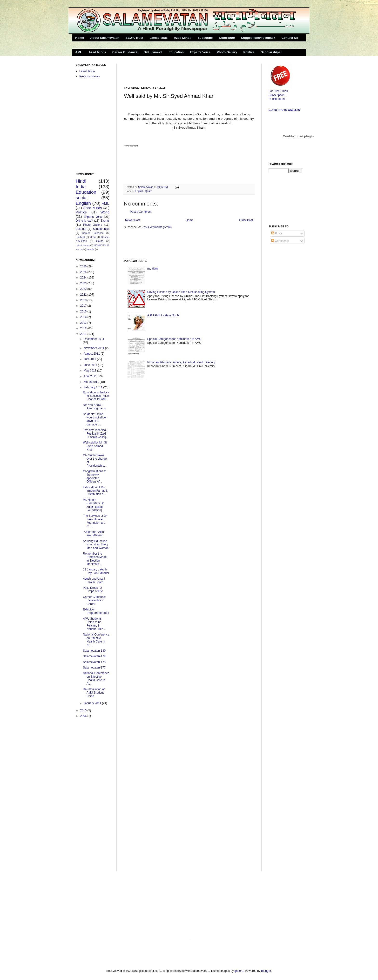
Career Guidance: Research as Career (94, 600)
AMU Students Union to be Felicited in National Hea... (94, 624)
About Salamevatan (105, 38)
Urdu (93, 237)
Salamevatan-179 (94, 656)
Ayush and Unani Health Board (94, 580)
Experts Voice (200, 52)
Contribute (227, 38)
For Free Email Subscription (280, 91)
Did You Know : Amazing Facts (94, 407)
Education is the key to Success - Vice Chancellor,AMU (96, 396)
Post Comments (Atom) (157, 227)
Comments (280, 241)
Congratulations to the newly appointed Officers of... (95, 476)
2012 (84, 328)
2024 (84, 278)
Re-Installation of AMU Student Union (94, 693)
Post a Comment (141, 212)
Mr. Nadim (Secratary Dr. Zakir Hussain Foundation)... (94, 505)
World (105, 212)
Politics (249, 52)
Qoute (148, 191)
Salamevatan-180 (94, 651)
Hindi (81, 181)
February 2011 (93, 387)
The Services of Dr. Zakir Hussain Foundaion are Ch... (95, 521)
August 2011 (92, 354)
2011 (84, 334)
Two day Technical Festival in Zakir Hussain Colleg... (96, 434)
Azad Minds (182, 38)
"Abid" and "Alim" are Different (94, 534)
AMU (79, 52)
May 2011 (90, 371)
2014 (84, 317)
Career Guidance (125, 52)
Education (176, 52)
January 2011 (93, 703)
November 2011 (94, 348)
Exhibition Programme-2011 (96, 611)
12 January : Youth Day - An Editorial (96, 571)
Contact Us (290, 38)
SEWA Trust (134, 38)
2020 (84, 300)
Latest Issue (159, 38)
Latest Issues (83, 245)
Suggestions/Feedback (258, 38)
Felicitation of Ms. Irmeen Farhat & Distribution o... (95, 491)
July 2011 (90, 359)
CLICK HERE (277, 99)
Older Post (246, 220)
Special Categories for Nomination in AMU (174, 339)
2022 (84, 289)
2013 (84, 323)
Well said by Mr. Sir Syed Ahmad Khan (95, 446)
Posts (277, 233)
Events (105, 221)
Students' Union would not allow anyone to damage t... (95, 419)
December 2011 (94, 339)
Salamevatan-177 (94, 668)
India (81, 187)
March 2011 (92, 382)
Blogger (266, 971)
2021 (84, 295)
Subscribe (205, 38)
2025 (84, 272)
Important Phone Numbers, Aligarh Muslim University (181, 362)
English (139, 191)
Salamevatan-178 (94, 662)
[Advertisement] (180, 71)
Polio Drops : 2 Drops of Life (93, 589)
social (82, 198)
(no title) (152, 269)
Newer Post (133, 220)
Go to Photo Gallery (284, 110)
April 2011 (91, 376)
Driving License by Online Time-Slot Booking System (181, 292)
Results (90, 249)
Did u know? (153, 52)
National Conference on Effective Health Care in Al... (96, 640)
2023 (84, 283)
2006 (84, 716)
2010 (84, 710)
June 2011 (91, 365)
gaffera (239, 971)
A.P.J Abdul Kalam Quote (163, 315)
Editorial (81, 229)
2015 (84, 311)
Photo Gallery (227, 52)
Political (80, 237)
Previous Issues (90, 76)
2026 (84, 266)
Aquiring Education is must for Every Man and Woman (96, 545)
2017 (84, 306)
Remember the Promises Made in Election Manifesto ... (95, 559)
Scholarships (271, 52)
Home (80, 38)
